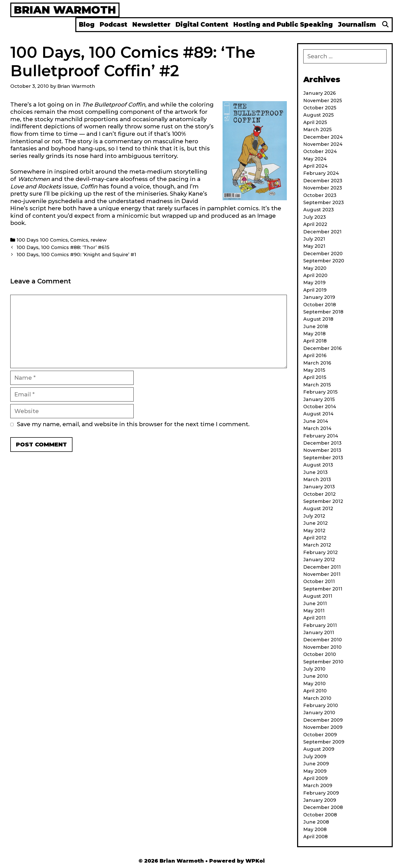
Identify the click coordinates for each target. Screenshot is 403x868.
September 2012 (323, 501)
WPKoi (255, 861)
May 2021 (314, 246)
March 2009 (318, 786)
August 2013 (318, 465)
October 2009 (320, 735)
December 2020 (323, 254)
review (99, 240)
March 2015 (317, 385)
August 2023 (319, 210)
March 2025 (317, 130)
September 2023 (324, 203)
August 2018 (318, 319)
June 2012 (315, 523)
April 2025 (315, 122)
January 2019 (319, 297)
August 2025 (318, 115)
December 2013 (322, 443)
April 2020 (315, 275)
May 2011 (314, 611)
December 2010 (323, 640)
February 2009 (321, 793)
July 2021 (314, 239)
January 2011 (319, 633)
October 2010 (320, 654)
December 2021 (322, 232)
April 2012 (315, 538)
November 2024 (323, 144)
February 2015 (320, 392)
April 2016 (315, 356)
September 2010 (323, 662)
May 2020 (315, 268)
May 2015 (314, 370)
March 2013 (317, 480)
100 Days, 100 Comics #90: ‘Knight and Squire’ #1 (76, 255)
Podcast (113, 25)
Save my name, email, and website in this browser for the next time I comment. (133, 424)
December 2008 (323, 807)
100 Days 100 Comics (42, 240)
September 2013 (323, 458)
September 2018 (323, 312)
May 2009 (315, 771)
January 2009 (320, 800)
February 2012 (320, 552)
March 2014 (317, 428)
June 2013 (315, 472)
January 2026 (319, 93)
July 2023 (315, 217)
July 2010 (314, 669)
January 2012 (319, 560)
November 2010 (322, 647)
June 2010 (316, 676)
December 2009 (323, 720)
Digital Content (202, 25)
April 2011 (314, 618)
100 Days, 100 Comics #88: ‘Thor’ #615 (63, 247)
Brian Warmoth (65, 10)
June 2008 (316, 822)
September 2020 (324, 261)
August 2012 (318, 509)
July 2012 (314, 516)
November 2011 (322, 574)
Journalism (357, 25)
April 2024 (315, 166)
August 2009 (319, 749)
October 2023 (320, 195)
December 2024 (323, 137)
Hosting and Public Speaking (283, 25)
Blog (87, 25)
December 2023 (323, 181)
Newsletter (151, 25)
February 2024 (321, 173)
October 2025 (320, 108)
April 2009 (315, 778)
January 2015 (319, 399)
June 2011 (315, 604)
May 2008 (315, 829)
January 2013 (319, 487)
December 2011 (322, 567)
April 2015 (315, 377)
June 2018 (316, 327)
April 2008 (315, 837)
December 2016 (322, 348)
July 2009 (315, 757)
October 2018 (320, 305)
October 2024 (320, 151)
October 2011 (319, 581)
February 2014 (321, 436)
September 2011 (323, 589)
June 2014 (316, 421)
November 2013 (322, 450)
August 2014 (318, 414)
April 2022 (315, 224)
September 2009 (324, 742)
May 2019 (314, 283)
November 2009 (323, 727)
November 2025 (323, 101)
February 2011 (320, 625)
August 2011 (318, 596)
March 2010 (317, 698)
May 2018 (314, 334)
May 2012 (314, 531)
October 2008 (320, 815)
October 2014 (320, 407)
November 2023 (323, 188)
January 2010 (319, 713)
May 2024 (315, 159)
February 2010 (321, 705)
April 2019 (315, 290)
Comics (79, 240)
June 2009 (316, 764)
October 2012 (319, 494)
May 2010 (314, 684)
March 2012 (317, 545)
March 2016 (317, 363)
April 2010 (315, 691)
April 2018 (315, 341)
